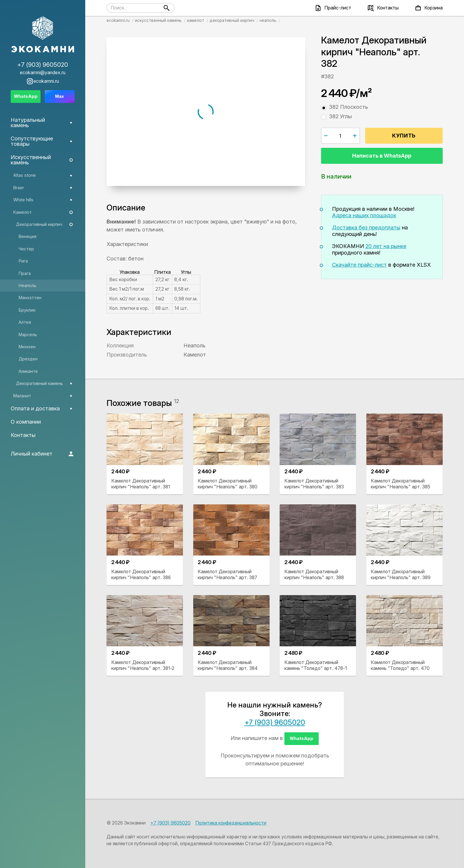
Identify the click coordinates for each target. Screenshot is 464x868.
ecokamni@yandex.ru (43, 73)
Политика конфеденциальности (231, 823)
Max (59, 96)
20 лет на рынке (386, 246)
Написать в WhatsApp (382, 156)
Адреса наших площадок (364, 215)
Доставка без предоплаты (366, 227)
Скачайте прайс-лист (359, 265)
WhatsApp (302, 738)
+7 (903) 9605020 (275, 722)
